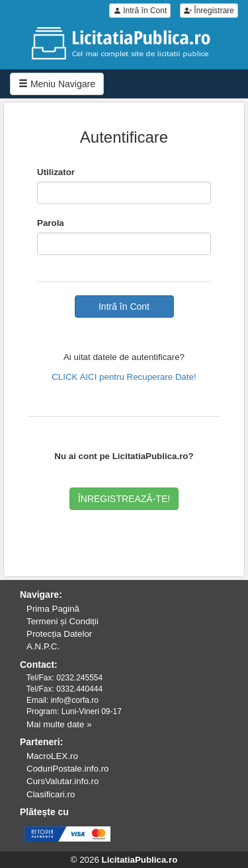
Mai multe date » (59, 724)
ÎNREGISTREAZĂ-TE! (124, 499)
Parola (51, 223)
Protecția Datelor (59, 634)
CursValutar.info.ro (62, 781)
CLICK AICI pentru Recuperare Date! (124, 377)
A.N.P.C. (43, 646)
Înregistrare (209, 11)
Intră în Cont (140, 11)
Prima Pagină (53, 609)
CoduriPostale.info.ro (67, 769)
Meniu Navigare (57, 84)
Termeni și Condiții (62, 621)
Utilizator (56, 172)
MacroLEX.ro (52, 756)
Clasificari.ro (51, 794)
